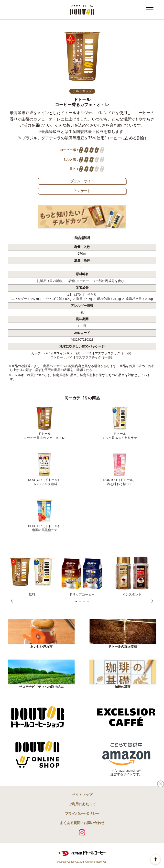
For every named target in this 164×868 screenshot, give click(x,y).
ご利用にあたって (82, 804)
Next (152, 601)
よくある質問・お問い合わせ (82, 823)
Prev (12, 601)
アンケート (82, 191)
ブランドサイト (82, 181)
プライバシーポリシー (82, 814)
